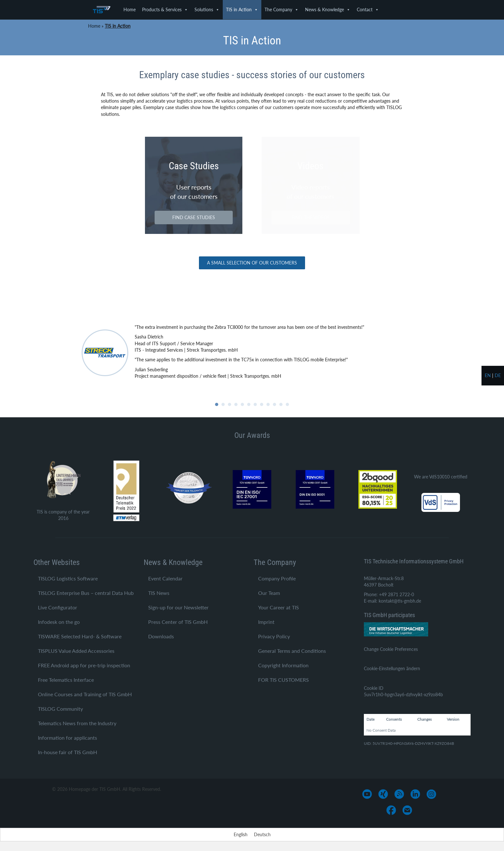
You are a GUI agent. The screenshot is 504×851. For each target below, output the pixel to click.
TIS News (159, 593)
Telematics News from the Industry (77, 723)
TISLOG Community (60, 709)
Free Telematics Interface (66, 680)
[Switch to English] (241, 835)
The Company (282, 10)
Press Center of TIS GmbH (178, 622)
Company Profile (277, 578)
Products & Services (165, 10)
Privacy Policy (274, 636)
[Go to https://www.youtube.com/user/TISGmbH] (367, 794)
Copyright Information (283, 665)
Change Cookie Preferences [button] (391, 649)
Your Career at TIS (279, 607)
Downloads (161, 636)
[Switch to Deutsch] (262, 835)
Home (130, 9)
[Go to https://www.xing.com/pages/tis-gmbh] (383, 794)
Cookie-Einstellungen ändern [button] (392, 668)
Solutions (207, 10)
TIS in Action (242, 10)
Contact (368, 10)
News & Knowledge (328, 10)
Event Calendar (165, 578)
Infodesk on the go (59, 622)
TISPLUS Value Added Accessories (76, 651)
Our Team (269, 593)
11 (281, 404)
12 (287, 404)
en (488, 375)
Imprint (266, 622)
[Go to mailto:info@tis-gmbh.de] (407, 810)
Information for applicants (67, 738)
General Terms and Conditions (292, 651)
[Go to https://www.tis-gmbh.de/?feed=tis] (399, 794)
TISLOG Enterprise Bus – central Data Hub (86, 593)
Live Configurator (58, 607)
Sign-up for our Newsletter (178, 607)
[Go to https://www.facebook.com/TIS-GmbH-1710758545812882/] (391, 810)
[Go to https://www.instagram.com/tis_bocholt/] (431, 794)
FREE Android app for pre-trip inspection (84, 665)
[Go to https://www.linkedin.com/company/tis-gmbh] (415, 794)
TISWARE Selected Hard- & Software (80, 636)
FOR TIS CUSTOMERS (283, 680)
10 (274, 404)
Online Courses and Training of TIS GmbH (85, 694)
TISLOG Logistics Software (68, 578)
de (498, 375)
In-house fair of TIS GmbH (67, 752)
